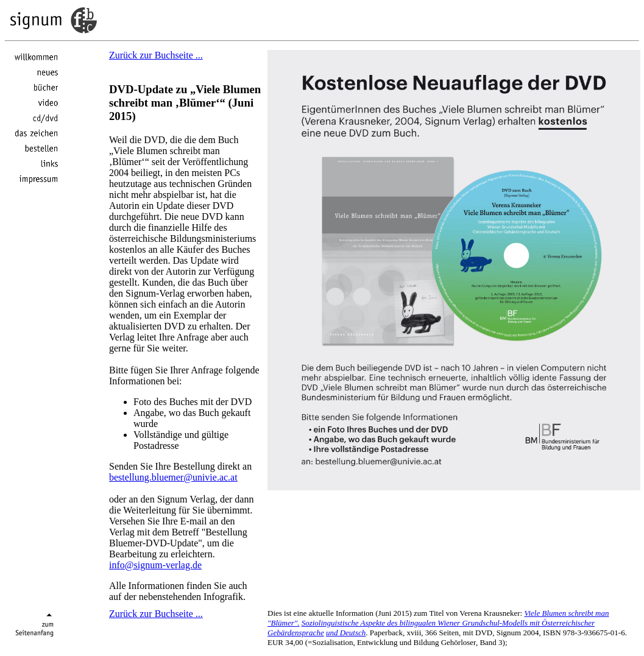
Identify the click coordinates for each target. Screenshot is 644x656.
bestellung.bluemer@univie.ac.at (173, 477)
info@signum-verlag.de (155, 565)
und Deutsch (346, 633)
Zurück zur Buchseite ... (156, 55)
